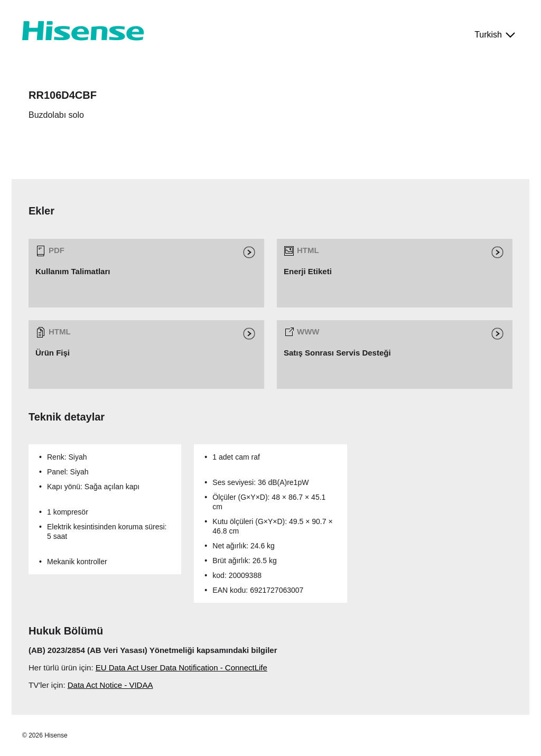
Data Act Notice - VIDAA (110, 685)
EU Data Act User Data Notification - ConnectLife (181, 668)
